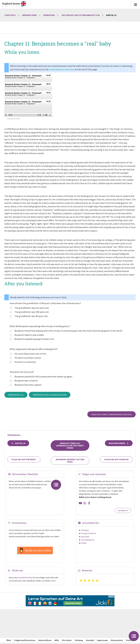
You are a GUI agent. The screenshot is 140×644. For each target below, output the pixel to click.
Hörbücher (49, 15)
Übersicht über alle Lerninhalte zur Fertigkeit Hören (70, 446)
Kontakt (90, 642)
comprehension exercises (62, 69)
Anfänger (85, 530)
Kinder (84, 543)
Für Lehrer (67, 642)
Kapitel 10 (18, 443)
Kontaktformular (25, 579)
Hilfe (57, 642)
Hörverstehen (29, 15)
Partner (130, 642)
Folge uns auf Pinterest (24, 459)
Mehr (54, 582)
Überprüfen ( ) (16, 395)
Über (9, 642)
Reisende (85, 537)
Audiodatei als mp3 (14, 119)
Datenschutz (117, 642)
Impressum (102, 642)
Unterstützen (45, 642)
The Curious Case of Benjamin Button (80, 15)
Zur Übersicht (123, 511)
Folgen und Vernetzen (25, 642)
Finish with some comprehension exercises (111, 414)
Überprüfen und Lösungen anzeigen (50, 395)
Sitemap (79, 642)
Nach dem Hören (119, 443)
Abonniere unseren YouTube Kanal (70, 461)
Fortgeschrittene (89, 533)
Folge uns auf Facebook (116, 459)
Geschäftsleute (88, 540)
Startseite (10, 15)
